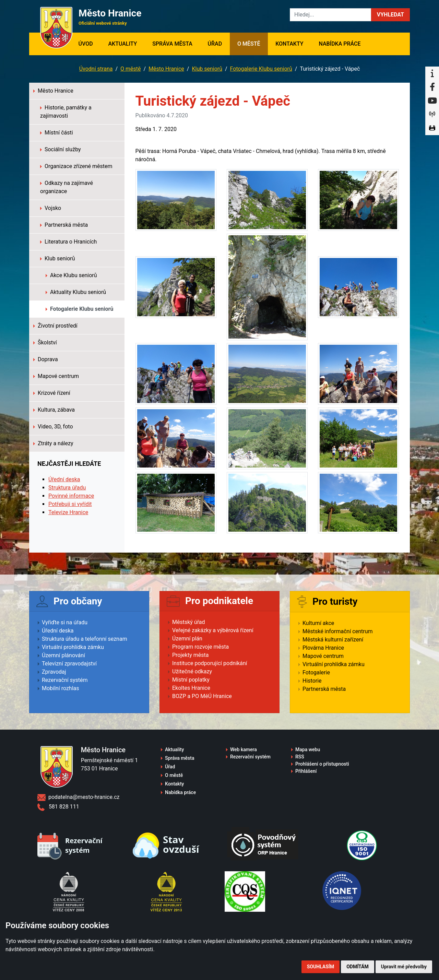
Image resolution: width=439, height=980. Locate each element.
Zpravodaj (54, 672)
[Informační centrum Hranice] (432, 73)
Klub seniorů (207, 69)
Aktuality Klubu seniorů (76, 292)
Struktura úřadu (67, 488)
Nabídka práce (340, 44)
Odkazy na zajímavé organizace (67, 187)
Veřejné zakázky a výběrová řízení (213, 630)
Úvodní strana (96, 69)
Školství (45, 343)
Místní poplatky (191, 680)
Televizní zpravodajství (69, 664)
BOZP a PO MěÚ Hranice (202, 696)
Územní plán (187, 639)
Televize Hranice (68, 512)
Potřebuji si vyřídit (70, 504)
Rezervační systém (65, 680)
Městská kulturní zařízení (333, 640)
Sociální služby (61, 149)
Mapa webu (308, 749)
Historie (312, 681)
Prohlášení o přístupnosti (322, 764)
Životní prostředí (55, 326)
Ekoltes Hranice (191, 688)
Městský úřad (189, 622)
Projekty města (190, 655)
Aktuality (122, 44)
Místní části (57, 133)
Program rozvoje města (200, 647)
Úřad (215, 44)
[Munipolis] (432, 115)
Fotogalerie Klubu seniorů (261, 69)
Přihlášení (306, 771)
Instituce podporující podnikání (210, 663)
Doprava (46, 359)
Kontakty (289, 44)
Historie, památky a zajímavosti (66, 112)
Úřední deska (64, 479)
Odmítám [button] (358, 967)
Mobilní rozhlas (61, 688)
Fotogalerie (316, 672)
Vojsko (51, 208)
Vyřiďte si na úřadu (65, 622)
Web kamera (244, 749)
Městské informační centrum (338, 631)
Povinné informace (71, 496)
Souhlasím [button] (321, 967)
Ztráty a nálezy (53, 443)
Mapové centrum (56, 376)
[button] (390, 15)
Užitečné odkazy (192, 671)
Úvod (89, 43)
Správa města (172, 44)
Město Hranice (166, 69)
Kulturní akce (318, 623)
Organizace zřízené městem (76, 166)
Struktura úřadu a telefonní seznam (85, 639)
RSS (300, 757)
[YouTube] (432, 101)
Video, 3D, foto (53, 427)
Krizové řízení (52, 393)
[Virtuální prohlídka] (432, 128)
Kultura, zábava (54, 410)
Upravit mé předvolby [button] (404, 967)
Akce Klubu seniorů (71, 275)
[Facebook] (432, 87)
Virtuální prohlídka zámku (73, 647)
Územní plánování (63, 655)
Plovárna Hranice (323, 648)
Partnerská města (64, 225)
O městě (249, 44)
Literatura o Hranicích (68, 242)
